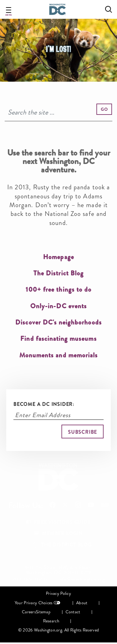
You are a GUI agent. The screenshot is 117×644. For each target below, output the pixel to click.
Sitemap (43, 612)
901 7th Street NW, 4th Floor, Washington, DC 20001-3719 (58, 570)
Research (51, 621)
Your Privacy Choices (34, 603)
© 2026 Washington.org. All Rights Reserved (58, 630)
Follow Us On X (65, 506)
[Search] (58, 112)
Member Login (62, 533)
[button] (104, 109)
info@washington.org (82, 580)
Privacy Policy (58, 593)
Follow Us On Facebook (53, 505)
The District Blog (66, 545)
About (82, 603)
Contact (73, 612)
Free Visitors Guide (62, 522)
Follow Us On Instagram (78, 505)
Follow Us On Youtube (91, 505)
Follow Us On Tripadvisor (105, 505)
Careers (29, 612)
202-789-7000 (30, 580)
